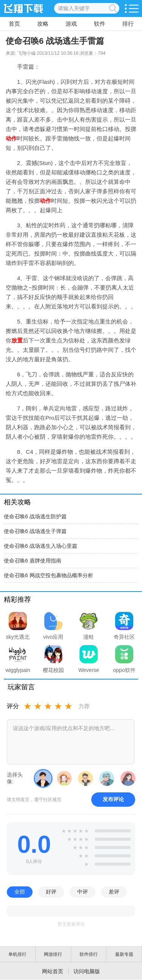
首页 (14, 24)
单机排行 (17, 954)
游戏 (71, 24)
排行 (128, 24)
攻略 (43, 24)
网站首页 (53, 971)
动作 (11, 138)
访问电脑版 (87, 971)
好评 (51, 892)
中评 (83, 892)
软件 (100, 24)
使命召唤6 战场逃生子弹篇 (35, 531)
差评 (114, 892)
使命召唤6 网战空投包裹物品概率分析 (48, 575)
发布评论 (113, 799)
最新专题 (124, 954)
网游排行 (53, 954)
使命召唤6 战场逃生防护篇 (35, 516)
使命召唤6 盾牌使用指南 (33, 561)
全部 (20, 892)
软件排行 (89, 954)
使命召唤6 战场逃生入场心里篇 (41, 546)
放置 (17, 340)
